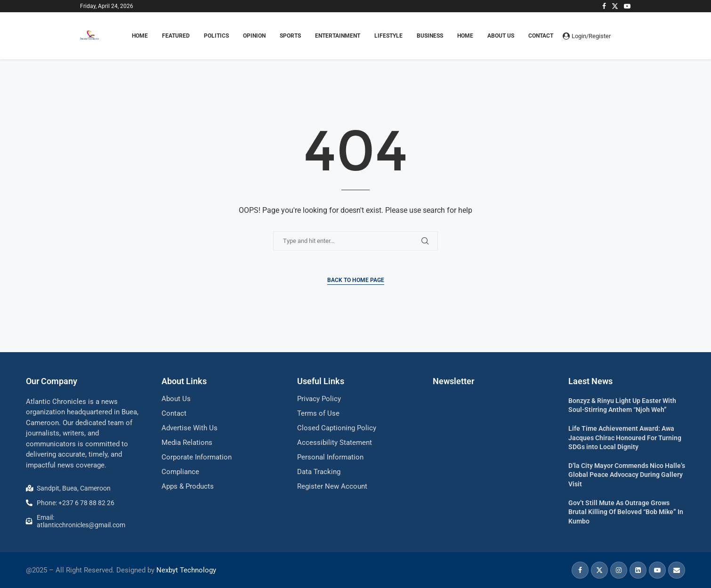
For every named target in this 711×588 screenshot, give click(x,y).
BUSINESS (430, 36)
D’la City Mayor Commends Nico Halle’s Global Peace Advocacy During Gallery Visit (627, 475)
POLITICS (216, 36)
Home (465, 36)
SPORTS (290, 36)
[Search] (626, 36)
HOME (140, 36)
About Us (501, 36)
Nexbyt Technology (186, 570)
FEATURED (176, 36)
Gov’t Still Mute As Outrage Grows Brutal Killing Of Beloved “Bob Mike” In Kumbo (626, 512)
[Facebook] (604, 6)
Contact (541, 36)
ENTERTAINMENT (338, 36)
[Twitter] (615, 6)
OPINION (254, 36)
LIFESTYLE (388, 36)
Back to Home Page (356, 280)
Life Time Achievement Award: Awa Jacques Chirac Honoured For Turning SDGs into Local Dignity (625, 438)
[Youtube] (627, 6)
